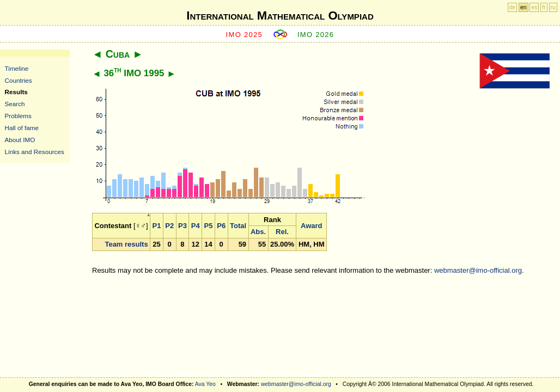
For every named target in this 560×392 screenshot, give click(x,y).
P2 (169, 226)
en (524, 7)
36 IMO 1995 (134, 73)
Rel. (282, 232)
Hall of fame (22, 128)
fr (544, 7)
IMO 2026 (316, 35)
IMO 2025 (245, 35)
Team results (126, 244)
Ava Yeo (205, 384)
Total (238, 226)
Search (15, 104)
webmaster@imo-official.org (478, 270)
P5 (209, 226)
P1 (157, 226)
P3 (182, 226)
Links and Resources (35, 152)
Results (16, 92)
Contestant (113, 226)
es (534, 7)
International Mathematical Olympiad (280, 16)
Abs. (258, 232)
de (513, 7)
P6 (221, 226)
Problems (18, 116)
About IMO (20, 140)
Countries (19, 80)
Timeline (17, 68)
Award (312, 226)
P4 (196, 226)
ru (553, 7)
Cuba (118, 54)
